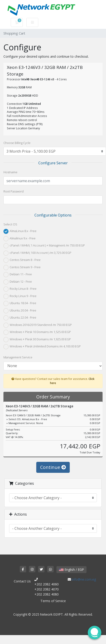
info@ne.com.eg (84, 579)
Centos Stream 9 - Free (22, 268)
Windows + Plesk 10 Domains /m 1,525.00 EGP (37, 332)
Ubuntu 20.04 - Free (20, 311)
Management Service (18, 357)
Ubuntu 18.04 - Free (20, 303)
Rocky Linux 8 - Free (20, 289)
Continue (53, 467)
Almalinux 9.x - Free (20, 239)
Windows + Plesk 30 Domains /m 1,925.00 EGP (37, 340)
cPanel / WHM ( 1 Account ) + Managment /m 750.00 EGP (44, 246)
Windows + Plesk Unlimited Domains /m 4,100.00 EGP (42, 347)
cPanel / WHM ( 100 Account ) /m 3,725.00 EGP (37, 253)
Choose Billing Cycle (17, 143)
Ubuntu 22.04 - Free (20, 318)
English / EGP (71, 570)
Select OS (10, 224)
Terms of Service (53, 601)
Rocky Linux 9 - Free (20, 296)
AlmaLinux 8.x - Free (20, 231)
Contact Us (22, 581)
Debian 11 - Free (18, 275)
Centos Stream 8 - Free (22, 260)
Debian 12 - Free (18, 282)
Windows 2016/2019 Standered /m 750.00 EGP (38, 325)
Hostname (10, 172)
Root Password (14, 191)
